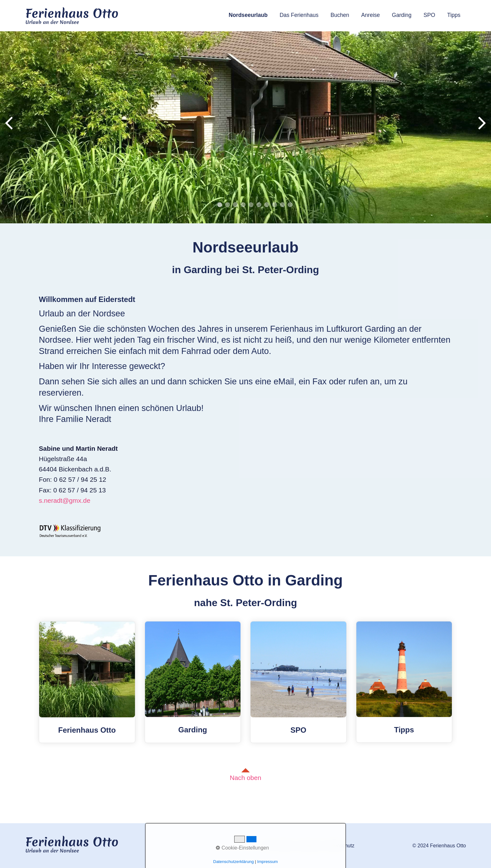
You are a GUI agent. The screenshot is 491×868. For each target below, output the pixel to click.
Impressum (267, 862)
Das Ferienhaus (299, 15)
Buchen (340, 15)
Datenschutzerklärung (234, 862)
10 (290, 205)
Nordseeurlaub (248, 15)
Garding (402, 15)
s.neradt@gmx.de (65, 500)
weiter (482, 128)
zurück (9, 128)
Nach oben (246, 775)
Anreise (371, 15)
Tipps (454, 15)
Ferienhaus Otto (87, 682)
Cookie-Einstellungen (242, 848)
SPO (429, 15)
